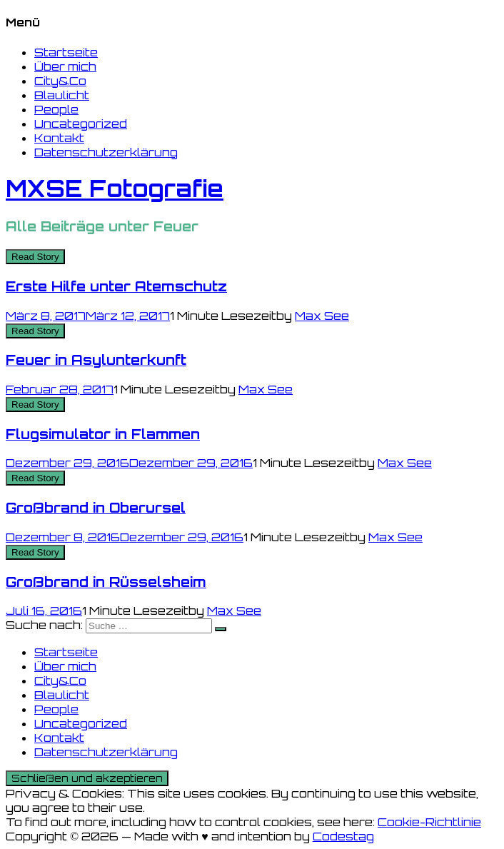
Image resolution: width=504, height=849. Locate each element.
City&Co (60, 81)
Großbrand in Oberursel (96, 508)
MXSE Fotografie (115, 189)
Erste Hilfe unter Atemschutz (116, 286)
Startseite (66, 52)
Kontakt (59, 138)
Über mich (65, 66)
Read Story (35, 257)
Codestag (343, 836)
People (56, 109)
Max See (322, 316)
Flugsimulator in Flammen (103, 434)
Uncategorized (81, 124)
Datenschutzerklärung (106, 152)
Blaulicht (62, 95)
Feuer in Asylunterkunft (96, 360)
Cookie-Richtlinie (429, 822)
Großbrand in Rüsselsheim (106, 582)
